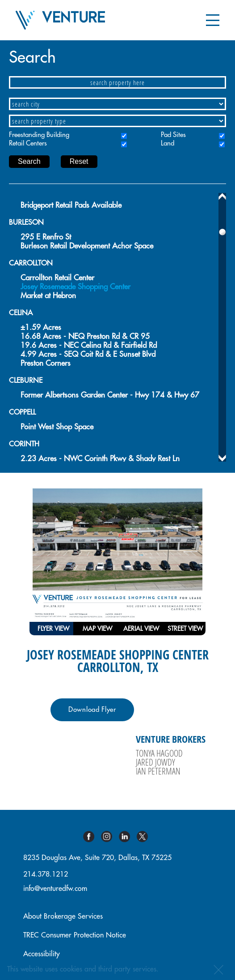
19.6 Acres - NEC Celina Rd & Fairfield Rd (89, 345)
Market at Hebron (48, 296)
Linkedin (128, 837)
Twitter (146, 837)
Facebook (92, 837)
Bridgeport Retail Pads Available (71, 205)
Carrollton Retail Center (57, 278)
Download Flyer (92, 710)
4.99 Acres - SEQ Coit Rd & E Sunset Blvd (88, 354)
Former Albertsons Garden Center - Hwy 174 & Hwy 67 (110, 395)
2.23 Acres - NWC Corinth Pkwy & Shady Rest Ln (100, 459)
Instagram (110, 837)
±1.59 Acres (41, 327)
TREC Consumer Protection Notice (75, 935)
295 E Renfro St (46, 237)
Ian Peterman (158, 771)
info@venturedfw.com (55, 889)
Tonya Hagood (159, 753)
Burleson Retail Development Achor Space (87, 246)
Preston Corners (46, 363)
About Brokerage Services (63, 916)
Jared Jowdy (155, 762)
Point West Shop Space (57, 427)
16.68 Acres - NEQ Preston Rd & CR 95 (85, 336)
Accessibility (42, 954)
